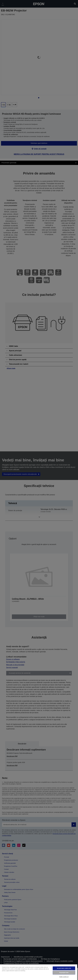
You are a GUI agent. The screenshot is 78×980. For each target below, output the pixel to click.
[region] (39, 972)
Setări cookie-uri (64, 977)
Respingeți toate (64, 972)
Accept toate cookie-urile (64, 968)
